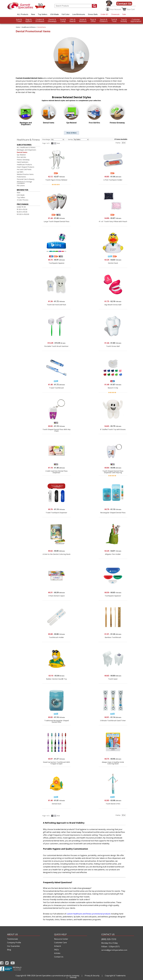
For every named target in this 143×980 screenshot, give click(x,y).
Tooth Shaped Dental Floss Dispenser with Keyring (113, 472)
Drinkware (40, 20)
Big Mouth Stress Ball (113, 305)
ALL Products (23, 14)
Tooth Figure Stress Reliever (56, 180)
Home (18, 27)
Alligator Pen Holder (113, 554)
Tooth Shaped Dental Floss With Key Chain (57, 430)
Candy (63, 20)
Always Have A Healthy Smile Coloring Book (113, 763)
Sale (124, 14)
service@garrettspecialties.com (114, 950)
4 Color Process (23, 200)
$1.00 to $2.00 (22, 209)
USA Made (54, 14)
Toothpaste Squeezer (113, 596)
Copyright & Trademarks (115, 976)
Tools (114, 20)
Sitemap (73, 977)
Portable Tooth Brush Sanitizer (56, 346)
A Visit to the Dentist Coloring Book (57, 554)
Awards (73, 20)
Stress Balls (93, 14)
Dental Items (42, 27)
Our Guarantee (13, 946)
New (33, 14)
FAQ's (57, 950)
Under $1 (104, 14)
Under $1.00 (21, 207)
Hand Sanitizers (23, 162)
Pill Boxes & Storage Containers (24, 182)
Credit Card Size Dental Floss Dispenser (57, 472)
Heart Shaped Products (26, 167)
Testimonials (13, 939)
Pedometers (21, 177)
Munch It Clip (113, 388)
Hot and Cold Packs (24, 169)
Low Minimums (79, 14)
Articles (57, 953)
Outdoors (104, 20)
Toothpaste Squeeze (57, 263)
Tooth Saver (113, 679)
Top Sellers (43, 14)
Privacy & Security (92, 976)
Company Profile (14, 943)
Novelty (124, 20)
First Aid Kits (21, 157)
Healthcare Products (24, 165)
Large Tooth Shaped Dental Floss (57, 221)
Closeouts (115, 14)
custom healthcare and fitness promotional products (88, 914)
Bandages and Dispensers (26, 150)
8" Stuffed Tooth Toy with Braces (113, 429)
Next (58, 143)
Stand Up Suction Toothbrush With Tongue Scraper (56, 763)
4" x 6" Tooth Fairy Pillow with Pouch (113, 221)
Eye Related (21, 155)
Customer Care (60, 943)
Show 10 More (72, 133)
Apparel (29, 20)
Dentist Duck (113, 263)
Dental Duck (57, 804)
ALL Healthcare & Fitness (26, 147)
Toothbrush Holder (56, 637)
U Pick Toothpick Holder (113, 180)
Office (93, 20)
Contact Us (124, 4)
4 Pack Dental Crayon (56, 596)
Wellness (83, 20)
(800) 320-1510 (109, 939)
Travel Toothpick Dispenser (56, 513)
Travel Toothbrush (56, 388)
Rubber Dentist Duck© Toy (56, 679)
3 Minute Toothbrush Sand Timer (113, 721)
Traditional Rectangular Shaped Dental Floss (57, 721)
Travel (19, 20)
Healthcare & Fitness (29, 27)
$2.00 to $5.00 (22, 212)
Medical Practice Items (25, 174)
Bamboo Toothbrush (113, 637)
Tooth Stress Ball (113, 346)
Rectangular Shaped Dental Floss (113, 513)
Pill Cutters (21, 186)
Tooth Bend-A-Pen (113, 804)
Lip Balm (20, 172)
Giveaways (52, 20)
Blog (9, 950)
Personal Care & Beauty (26, 179)
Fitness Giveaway (23, 160)
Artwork (58, 946)
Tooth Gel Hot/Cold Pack (56, 305)
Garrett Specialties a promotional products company (57, 976)
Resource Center (61, 939)
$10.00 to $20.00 (23, 214)
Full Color (66, 14)
